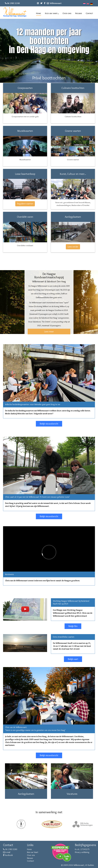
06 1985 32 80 (13, 3)
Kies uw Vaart (33, 852)
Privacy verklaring (82, 852)
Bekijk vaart (73, 659)
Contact (89, 13)
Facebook (8, 855)
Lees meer (49, 332)
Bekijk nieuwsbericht (49, 424)
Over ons (67, 13)
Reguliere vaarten (25, 204)
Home (39, 13)
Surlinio (91, 865)
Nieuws (79, 13)
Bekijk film (73, 626)
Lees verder (73, 247)
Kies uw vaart (52, 13)
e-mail (7, 852)
